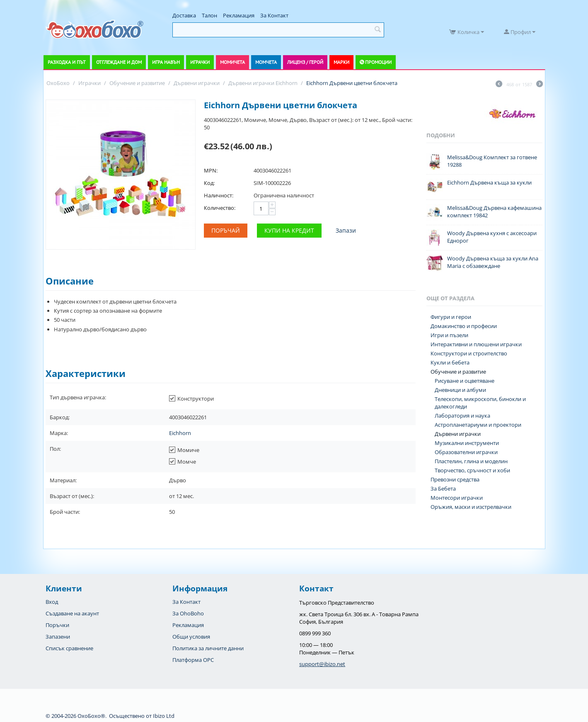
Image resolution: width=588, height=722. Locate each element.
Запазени (58, 637)
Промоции (378, 62)
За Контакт (274, 15)
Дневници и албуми (460, 390)
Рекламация (239, 15)
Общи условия (191, 637)
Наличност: (219, 195)
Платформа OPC (193, 660)
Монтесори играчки (457, 498)
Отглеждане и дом (119, 62)
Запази (346, 230)
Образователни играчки (466, 452)
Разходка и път (67, 62)
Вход (52, 602)
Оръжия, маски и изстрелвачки (471, 507)
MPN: (211, 170)
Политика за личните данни (208, 648)
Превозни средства (455, 479)
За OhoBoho (188, 613)
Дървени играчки (458, 434)
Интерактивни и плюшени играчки (476, 344)
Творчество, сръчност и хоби (472, 470)
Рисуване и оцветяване (465, 381)
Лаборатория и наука (462, 416)
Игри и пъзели (449, 335)
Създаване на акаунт (72, 613)
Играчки (200, 62)
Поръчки (57, 625)
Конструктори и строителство (469, 353)
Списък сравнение (69, 648)
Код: (209, 183)
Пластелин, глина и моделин (471, 461)
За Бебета (443, 489)
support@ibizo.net (322, 664)
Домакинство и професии (464, 326)
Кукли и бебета (450, 362)
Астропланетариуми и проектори (478, 425)
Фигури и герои (451, 317)
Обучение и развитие (458, 372)
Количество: (220, 208)
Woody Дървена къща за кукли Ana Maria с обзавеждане (493, 262)
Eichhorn (180, 433)
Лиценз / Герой (305, 62)
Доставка (184, 15)
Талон (209, 15)
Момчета (266, 62)
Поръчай (226, 230)
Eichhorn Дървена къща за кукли (489, 182)
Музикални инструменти (467, 443)
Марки (341, 62)
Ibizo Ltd (164, 716)
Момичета (232, 62)
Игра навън (166, 62)
